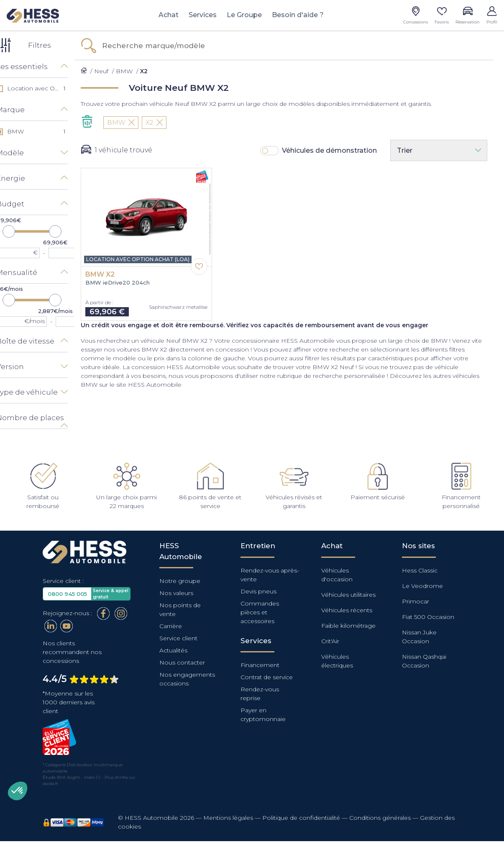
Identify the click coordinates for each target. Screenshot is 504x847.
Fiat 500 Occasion (428, 616)
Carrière (171, 625)
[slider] (19, 231)
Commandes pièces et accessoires (260, 611)
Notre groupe (180, 580)
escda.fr (50, 783)
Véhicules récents (347, 609)
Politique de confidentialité (301, 817)
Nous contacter (182, 662)
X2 (164, 122)
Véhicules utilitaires (348, 594)
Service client (178, 637)
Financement (260, 664)
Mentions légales (228, 817)
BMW (131, 122)
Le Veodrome (422, 585)
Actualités (173, 649)
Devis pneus (258, 590)
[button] (18, 791)
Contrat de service (267, 676)
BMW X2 (110, 275)
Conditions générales (380, 817)
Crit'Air (330, 640)
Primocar (416, 601)
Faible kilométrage (348, 625)
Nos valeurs (176, 592)
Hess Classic (420, 570)
